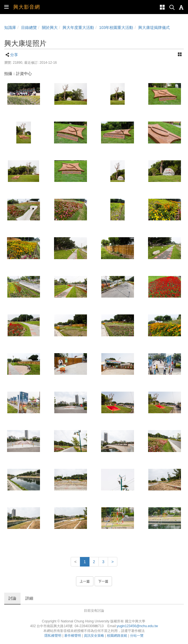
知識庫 (10, 28)
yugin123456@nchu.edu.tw (137, 626)
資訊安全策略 (94, 636)
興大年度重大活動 (78, 28)
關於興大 (50, 28)
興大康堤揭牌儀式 (154, 28)
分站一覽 (137, 636)
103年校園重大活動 (116, 28)
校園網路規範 (117, 636)
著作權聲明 (73, 636)
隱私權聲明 (53, 636)
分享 (14, 55)
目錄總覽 (29, 28)
